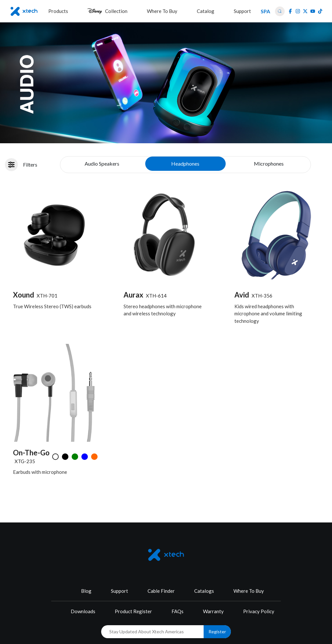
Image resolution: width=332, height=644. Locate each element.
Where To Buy (249, 591)
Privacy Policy (259, 611)
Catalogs (204, 591)
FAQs (178, 611)
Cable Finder (161, 591)
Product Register (133, 611)
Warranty (213, 611)
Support (119, 591)
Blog (86, 591)
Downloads (83, 611)
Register (217, 632)
